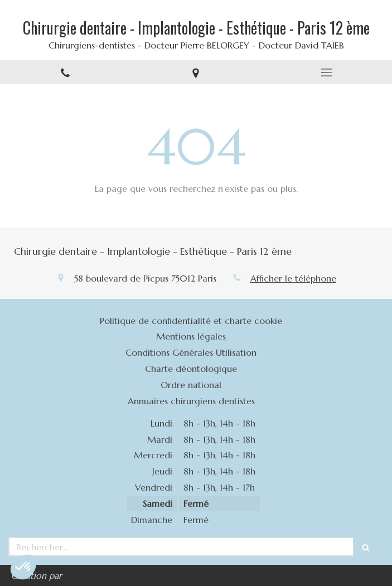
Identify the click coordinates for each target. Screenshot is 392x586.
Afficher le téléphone (293, 278)
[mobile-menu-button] (327, 72)
